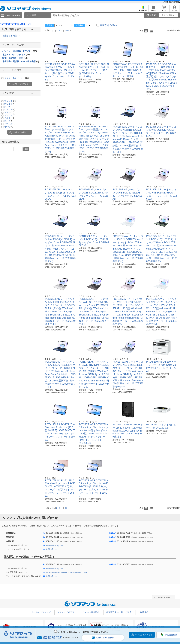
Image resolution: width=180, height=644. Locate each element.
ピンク (9, 121)
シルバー (10, 109)
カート (164, 9)
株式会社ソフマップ (41, 612)
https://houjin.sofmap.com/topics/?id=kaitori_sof (66, 572)
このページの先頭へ (163, 597)
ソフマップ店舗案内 (90, 612)
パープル (10, 124)
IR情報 (177, 2)
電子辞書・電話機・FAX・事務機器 (21, 61)
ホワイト (10, 104)
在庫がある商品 (12, 36)
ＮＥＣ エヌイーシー (17, 78)
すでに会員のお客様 (144, 635)
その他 (9, 126)
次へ (67, 30)
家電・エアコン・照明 (15, 58)
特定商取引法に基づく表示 (119, 612)
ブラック (10, 101)
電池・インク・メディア (16, 55)
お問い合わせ (52, 549)
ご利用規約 (168, 2)
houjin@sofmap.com (55, 545)
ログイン (175, 9)
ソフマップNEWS (66, 612)
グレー (9, 107)
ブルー (9, 112)
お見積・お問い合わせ (103, 638)
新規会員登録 (143, 9)
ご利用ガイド (154, 9)
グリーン (10, 115)
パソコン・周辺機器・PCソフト (19, 51)
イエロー (10, 118)
